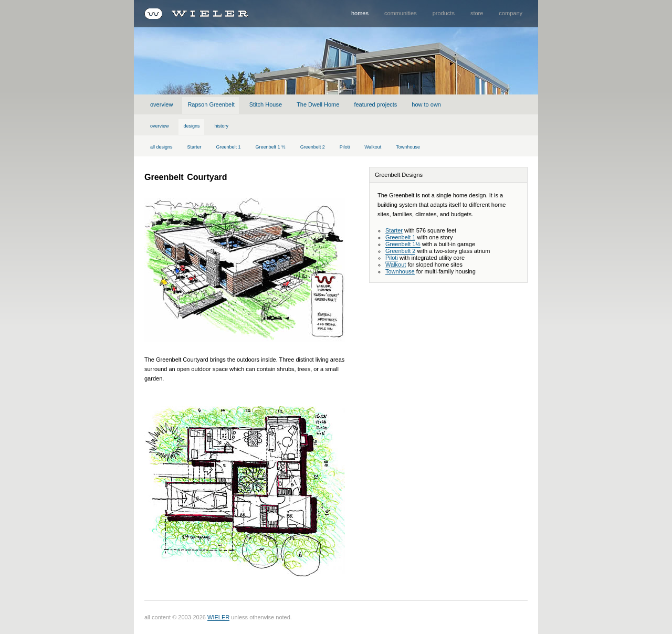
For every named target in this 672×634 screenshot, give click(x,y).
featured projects (375, 104)
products (444, 13)
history (222, 126)
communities (401, 13)
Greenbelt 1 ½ (271, 147)
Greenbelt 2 (313, 147)
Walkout (373, 147)
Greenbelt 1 (229, 147)
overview (161, 104)
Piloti (345, 147)
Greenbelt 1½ (403, 244)
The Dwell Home (318, 104)
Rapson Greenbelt (211, 104)
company (511, 13)
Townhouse (408, 147)
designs (192, 126)
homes (360, 13)
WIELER (218, 617)
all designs (161, 147)
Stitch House (266, 104)
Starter (195, 147)
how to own (426, 104)
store (477, 13)
